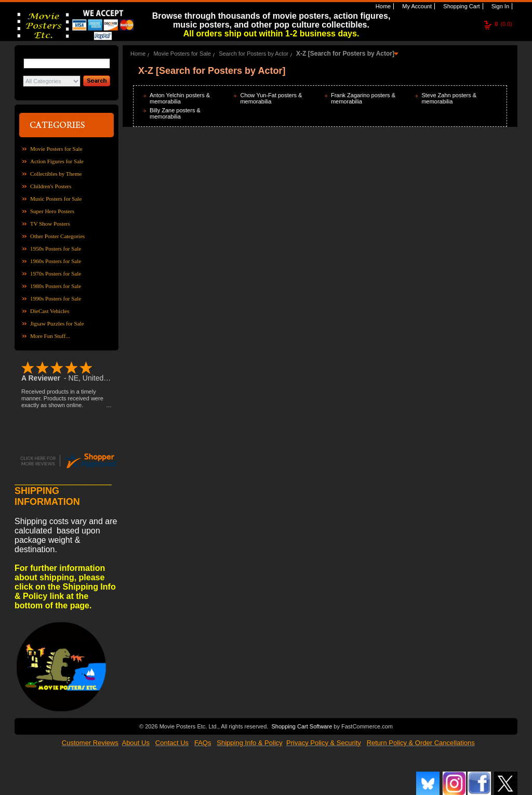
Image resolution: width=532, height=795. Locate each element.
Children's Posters (51, 186)
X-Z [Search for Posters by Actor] (345, 54)
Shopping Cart (461, 6)
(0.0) (503, 24)
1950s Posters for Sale (56, 249)
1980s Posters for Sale (56, 286)
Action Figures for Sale (57, 161)
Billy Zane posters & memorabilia (175, 113)
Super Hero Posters (52, 211)
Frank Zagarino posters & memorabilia (363, 98)
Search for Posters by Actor (254, 54)
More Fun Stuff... (50, 336)
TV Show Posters (50, 224)
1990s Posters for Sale (56, 298)
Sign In (500, 6)
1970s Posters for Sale (56, 273)
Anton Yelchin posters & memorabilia (180, 98)
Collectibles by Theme (56, 174)
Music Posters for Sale (56, 199)
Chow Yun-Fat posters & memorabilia (271, 98)
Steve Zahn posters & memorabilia (449, 98)
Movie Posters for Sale (56, 149)
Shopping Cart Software (302, 725)
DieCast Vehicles (50, 311)
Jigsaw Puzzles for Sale (57, 323)
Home (382, 6)
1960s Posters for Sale (56, 261)
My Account (416, 6)
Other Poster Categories (57, 236)
